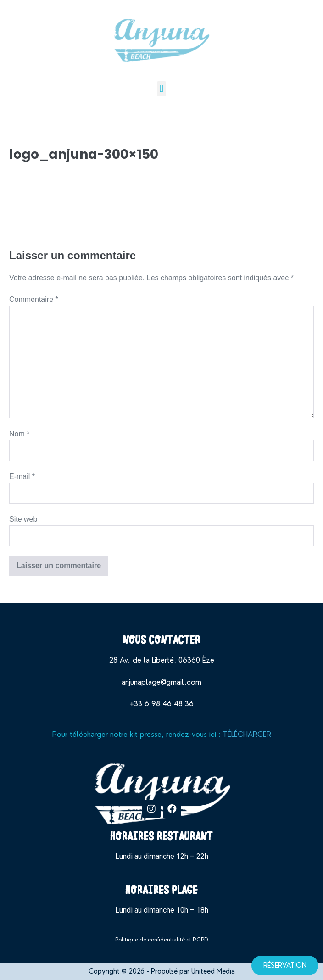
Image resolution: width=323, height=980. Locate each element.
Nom (19, 434)
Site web (23, 519)
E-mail (22, 476)
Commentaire (34, 299)
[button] (161, 89)
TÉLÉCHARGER (247, 734)
